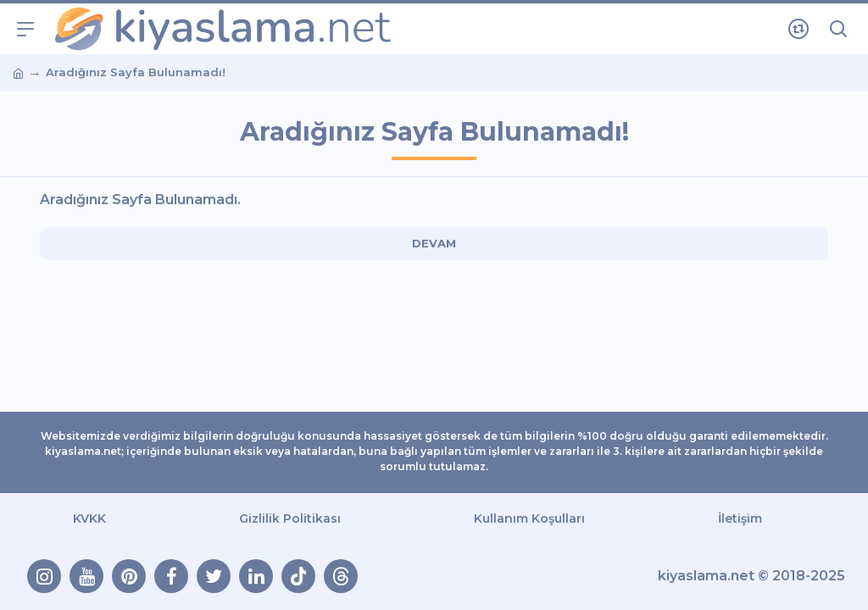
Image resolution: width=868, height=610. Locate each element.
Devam (434, 243)
